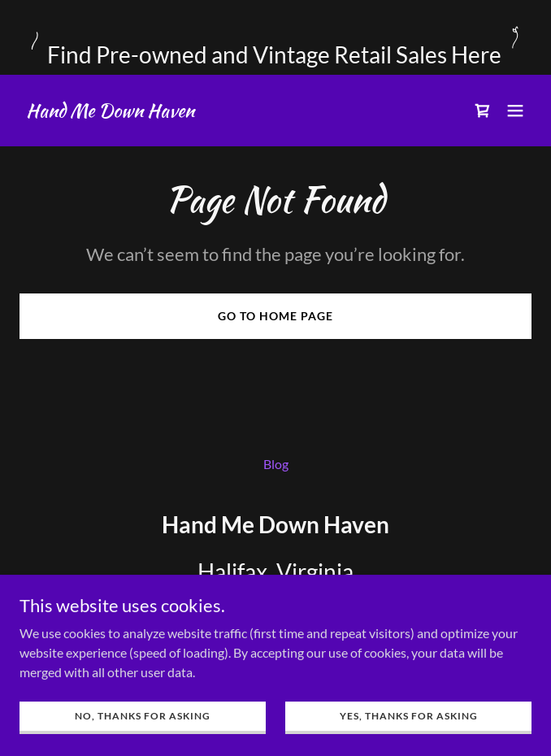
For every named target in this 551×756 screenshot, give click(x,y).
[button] (515, 111)
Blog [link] (276, 464)
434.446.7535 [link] (275, 619)
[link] (110, 112)
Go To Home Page (275, 316)
